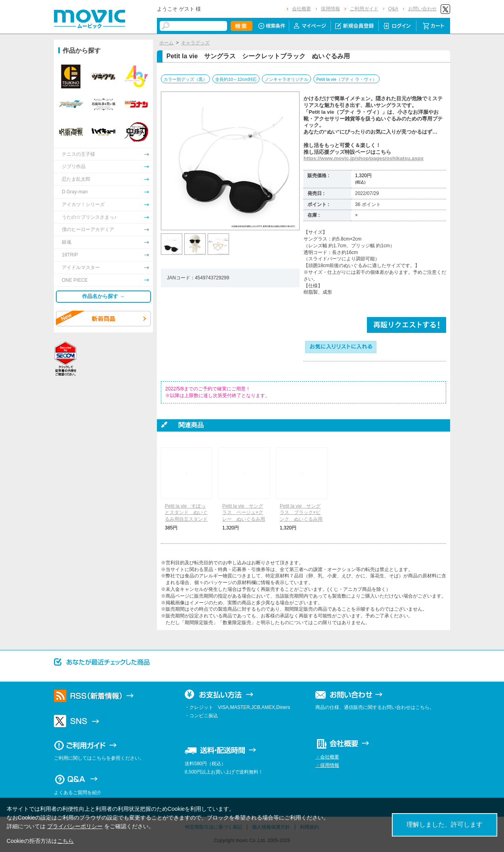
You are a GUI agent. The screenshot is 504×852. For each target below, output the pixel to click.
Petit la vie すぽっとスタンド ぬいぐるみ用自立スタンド (186, 513)
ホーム (166, 43)
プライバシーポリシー (75, 826)
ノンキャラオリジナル (286, 79)
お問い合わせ (422, 9)
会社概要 (302, 9)
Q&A (393, 9)
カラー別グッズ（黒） (185, 79)
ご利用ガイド (364, 9)
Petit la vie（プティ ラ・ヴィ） (346, 79)
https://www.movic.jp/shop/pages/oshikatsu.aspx (364, 158)
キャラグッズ (195, 43)
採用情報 (330, 9)
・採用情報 (327, 765)
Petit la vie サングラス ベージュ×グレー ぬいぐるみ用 (244, 513)
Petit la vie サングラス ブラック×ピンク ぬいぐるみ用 (301, 513)
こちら (65, 841)
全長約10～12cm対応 (236, 79)
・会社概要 (327, 757)
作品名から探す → (103, 296)
